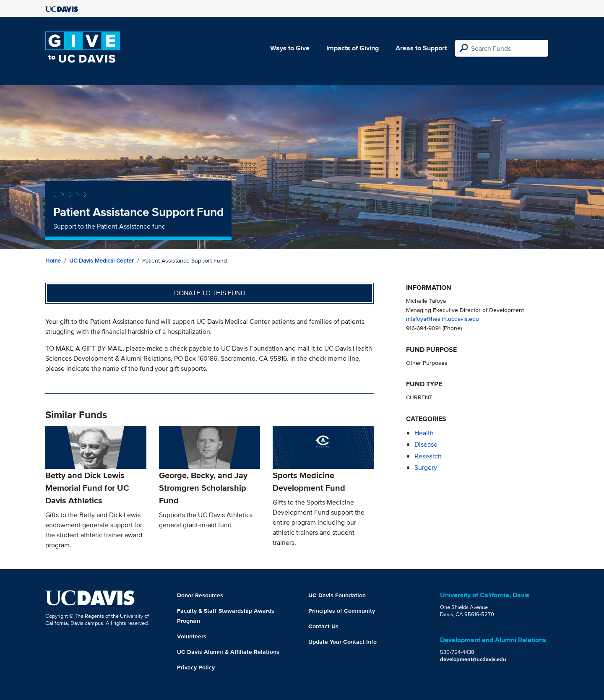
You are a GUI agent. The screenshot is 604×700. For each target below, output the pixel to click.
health (424, 433)
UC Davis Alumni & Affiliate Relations (228, 652)
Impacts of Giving (353, 48)
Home (53, 260)
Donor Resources (200, 595)
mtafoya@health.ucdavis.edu (443, 319)
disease (426, 444)
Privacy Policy (196, 667)
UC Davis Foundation (337, 595)
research (428, 456)
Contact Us (323, 626)
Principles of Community (342, 611)
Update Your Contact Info (342, 642)
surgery (426, 467)
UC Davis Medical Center (102, 260)
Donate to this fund (210, 293)
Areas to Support (421, 48)
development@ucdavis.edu (473, 659)
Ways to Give (290, 48)
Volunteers (192, 636)
